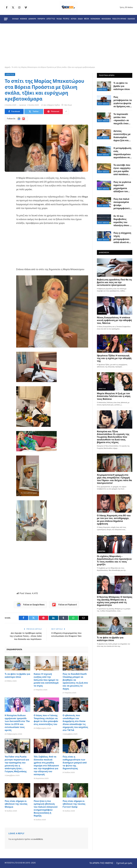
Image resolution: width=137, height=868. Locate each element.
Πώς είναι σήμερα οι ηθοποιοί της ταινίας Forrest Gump (74, 804)
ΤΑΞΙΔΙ (59, 19)
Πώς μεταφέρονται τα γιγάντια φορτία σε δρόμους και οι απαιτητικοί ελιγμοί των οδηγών (123, 102)
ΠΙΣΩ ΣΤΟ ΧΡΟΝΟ (119, 19)
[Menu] (6, 19)
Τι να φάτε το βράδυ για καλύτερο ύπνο (17, 675)
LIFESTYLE (51, 19)
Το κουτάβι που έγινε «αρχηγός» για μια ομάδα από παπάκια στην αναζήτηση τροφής (122, 170)
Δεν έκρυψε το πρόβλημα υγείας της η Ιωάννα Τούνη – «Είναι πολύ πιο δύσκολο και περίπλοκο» (26, 636)
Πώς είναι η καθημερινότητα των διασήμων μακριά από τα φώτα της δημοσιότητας (75, 763)
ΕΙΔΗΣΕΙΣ (131, 19)
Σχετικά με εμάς (124, 863)
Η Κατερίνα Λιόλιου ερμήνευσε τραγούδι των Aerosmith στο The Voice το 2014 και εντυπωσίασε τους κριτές (17, 723)
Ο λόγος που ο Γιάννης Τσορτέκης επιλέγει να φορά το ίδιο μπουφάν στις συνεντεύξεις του (46, 720)
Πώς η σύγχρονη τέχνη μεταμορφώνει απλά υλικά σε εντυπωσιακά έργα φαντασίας (122, 238)
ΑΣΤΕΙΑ (74, 19)
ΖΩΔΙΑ (80, 19)
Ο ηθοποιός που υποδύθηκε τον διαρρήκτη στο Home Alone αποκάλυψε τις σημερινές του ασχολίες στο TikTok (75, 723)
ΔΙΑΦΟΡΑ (32, 19)
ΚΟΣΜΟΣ (23, 19)
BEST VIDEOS (103, 104)
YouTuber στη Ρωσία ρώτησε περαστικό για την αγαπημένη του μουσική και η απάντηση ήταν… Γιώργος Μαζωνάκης (17, 764)
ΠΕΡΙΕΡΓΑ (41, 19)
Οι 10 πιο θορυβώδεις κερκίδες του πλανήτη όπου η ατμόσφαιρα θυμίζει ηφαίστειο (122, 221)
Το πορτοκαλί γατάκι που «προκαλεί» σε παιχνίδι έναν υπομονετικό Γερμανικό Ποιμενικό (121, 119)
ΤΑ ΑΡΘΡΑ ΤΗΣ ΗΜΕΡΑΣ (101, 863)
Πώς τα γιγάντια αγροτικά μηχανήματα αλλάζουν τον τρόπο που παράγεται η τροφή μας (122, 187)
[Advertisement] (68, 45)
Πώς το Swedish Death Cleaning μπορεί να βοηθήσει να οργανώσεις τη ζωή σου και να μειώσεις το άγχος (75, 681)
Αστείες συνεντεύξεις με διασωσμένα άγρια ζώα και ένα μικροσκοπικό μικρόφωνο (122, 136)
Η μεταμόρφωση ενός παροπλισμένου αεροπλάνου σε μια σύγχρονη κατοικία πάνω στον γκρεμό (122, 153)
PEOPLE (66, 19)
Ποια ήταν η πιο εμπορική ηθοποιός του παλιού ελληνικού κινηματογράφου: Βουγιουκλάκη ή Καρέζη (46, 808)
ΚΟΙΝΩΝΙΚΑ (95, 19)
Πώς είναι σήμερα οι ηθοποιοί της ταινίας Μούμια (16, 804)
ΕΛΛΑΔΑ (15, 19)
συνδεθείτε (38, 839)
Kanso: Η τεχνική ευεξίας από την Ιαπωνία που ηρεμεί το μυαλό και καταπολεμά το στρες (46, 680)
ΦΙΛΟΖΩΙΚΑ (106, 19)
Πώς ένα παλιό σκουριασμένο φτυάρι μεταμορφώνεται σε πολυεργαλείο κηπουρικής (123, 204)
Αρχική (7, 67)
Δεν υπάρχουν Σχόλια (51, 105)
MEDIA (87, 19)
